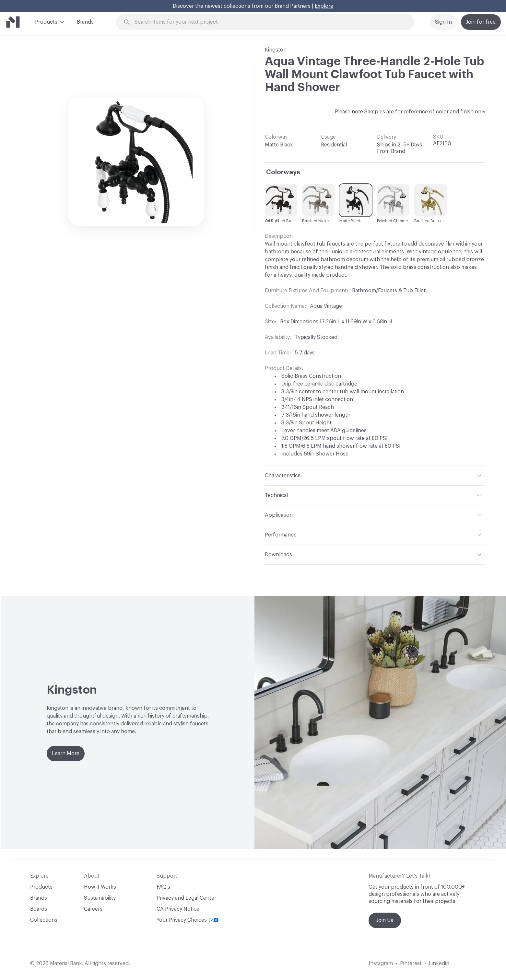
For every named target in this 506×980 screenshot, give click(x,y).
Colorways (283, 172)
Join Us (385, 920)
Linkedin (439, 963)
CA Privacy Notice (178, 909)
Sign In (443, 22)
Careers (93, 909)
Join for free (481, 22)
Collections (44, 920)
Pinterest (411, 963)
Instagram (381, 963)
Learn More (66, 754)
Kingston (276, 50)
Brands (85, 22)
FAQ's (163, 887)
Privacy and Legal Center (186, 898)
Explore (324, 6)
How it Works (100, 887)
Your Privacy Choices (188, 920)
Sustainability (100, 898)
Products (46, 21)
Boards (39, 909)
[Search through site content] (269, 22)
